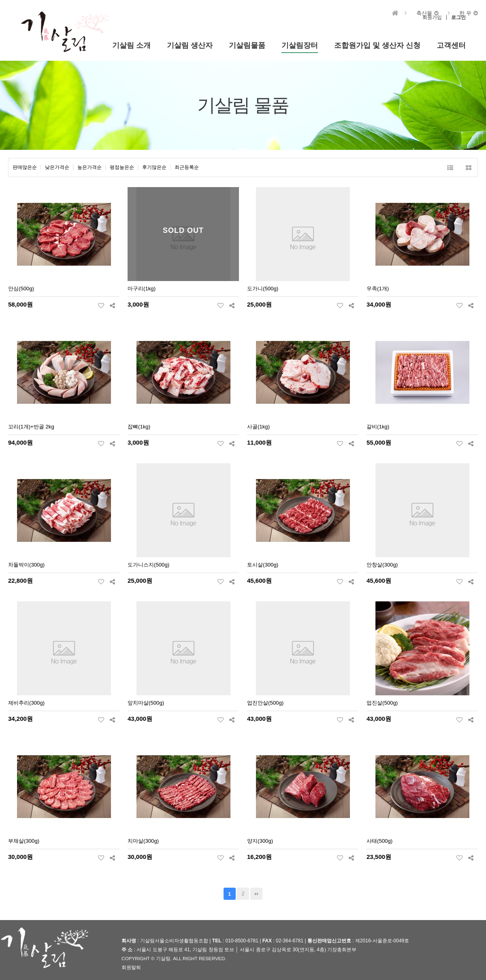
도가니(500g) (263, 289)
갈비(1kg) (378, 427)
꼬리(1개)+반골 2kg (31, 427)
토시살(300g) (263, 565)
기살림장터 (300, 45)
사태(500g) (379, 841)
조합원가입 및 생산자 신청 (377, 45)
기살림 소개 (131, 45)
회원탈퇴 (131, 967)
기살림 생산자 (190, 45)
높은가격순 (90, 167)
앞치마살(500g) (146, 703)
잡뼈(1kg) (139, 427)
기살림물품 (247, 45)
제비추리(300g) (26, 703)
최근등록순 (187, 167)
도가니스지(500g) (148, 565)
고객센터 (451, 45)
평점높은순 (122, 167)
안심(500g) (21, 289)
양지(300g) (260, 841)
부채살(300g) (24, 841)
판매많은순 (25, 167)
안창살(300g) (382, 565)
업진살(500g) (382, 703)
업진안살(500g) (265, 703)
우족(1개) (378, 289)
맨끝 (256, 894)
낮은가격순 (57, 167)
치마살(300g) (143, 841)
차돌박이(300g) (26, 565)
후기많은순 (154, 167)
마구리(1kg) (142, 289)
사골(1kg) (258, 427)
